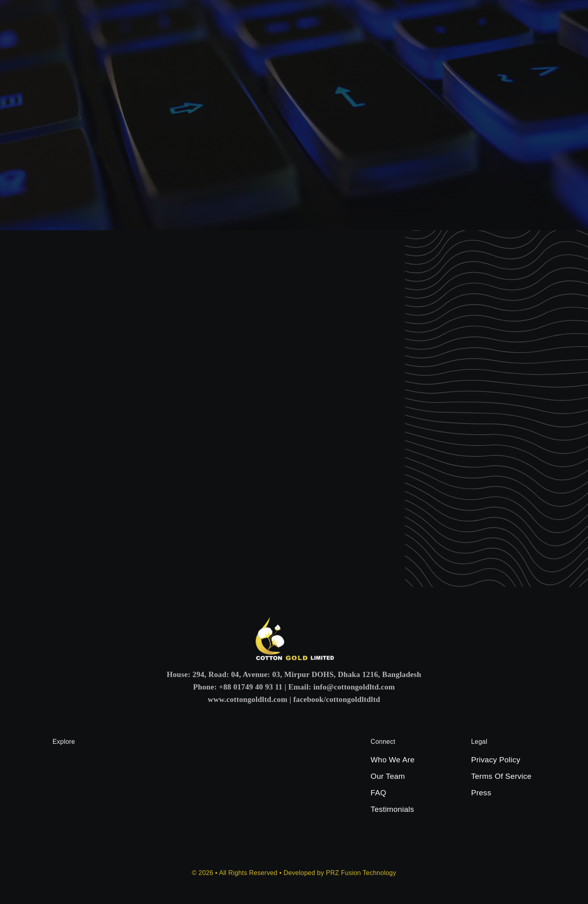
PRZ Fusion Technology (361, 873)
